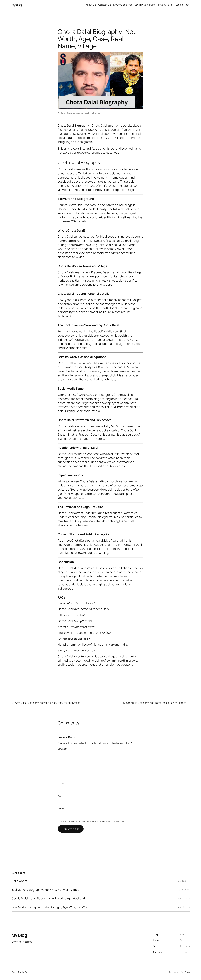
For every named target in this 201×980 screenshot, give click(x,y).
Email (60, 796)
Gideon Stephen (73, 113)
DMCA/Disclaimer (123, 5)
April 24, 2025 (184, 890)
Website (61, 809)
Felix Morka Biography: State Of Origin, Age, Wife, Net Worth (51, 907)
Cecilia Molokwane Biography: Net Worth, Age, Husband (48, 898)
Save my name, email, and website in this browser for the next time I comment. (93, 821)
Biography (86, 113)
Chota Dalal (121, 395)
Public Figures (97, 113)
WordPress (185, 972)
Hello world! (19, 881)
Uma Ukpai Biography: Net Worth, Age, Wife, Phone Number (47, 703)
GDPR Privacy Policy (145, 5)
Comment (62, 749)
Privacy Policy (166, 5)
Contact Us (105, 5)
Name (61, 783)
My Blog (17, 5)
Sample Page (183, 5)
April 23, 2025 (184, 898)
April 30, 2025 (184, 881)
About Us (91, 5)
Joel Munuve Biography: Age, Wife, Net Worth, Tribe (45, 890)
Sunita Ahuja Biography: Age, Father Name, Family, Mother (154, 703)
